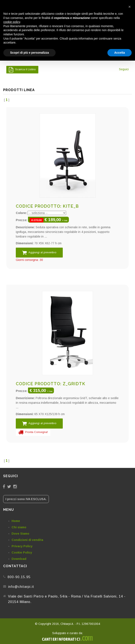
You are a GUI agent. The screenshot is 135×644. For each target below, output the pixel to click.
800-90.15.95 (19, 577)
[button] (130, 7)
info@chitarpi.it (21, 587)
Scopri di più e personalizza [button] (29, 53)
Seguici (124, 69)
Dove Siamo (20, 534)
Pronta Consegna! (33, 432)
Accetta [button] (120, 53)
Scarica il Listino (22, 70)
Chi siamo (19, 527)
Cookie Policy (22, 552)
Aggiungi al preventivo (39, 253)
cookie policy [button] (12, 22)
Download (19, 559)
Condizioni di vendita (27, 540)
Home (16, 521)
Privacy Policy (22, 546)
